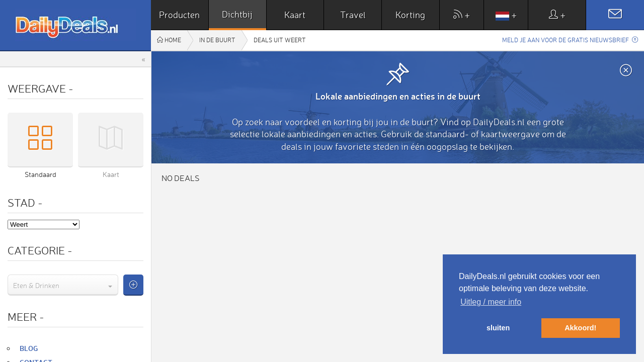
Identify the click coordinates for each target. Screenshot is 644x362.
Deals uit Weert (280, 40)
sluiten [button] (498, 328)
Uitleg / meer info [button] (491, 302)
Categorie (40, 250)
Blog (29, 348)
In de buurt (217, 40)
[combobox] (63, 285)
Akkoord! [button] (580, 328)
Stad (25, 202)
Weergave (41, 88)
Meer (26, 316)
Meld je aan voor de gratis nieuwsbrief (570, 40)
